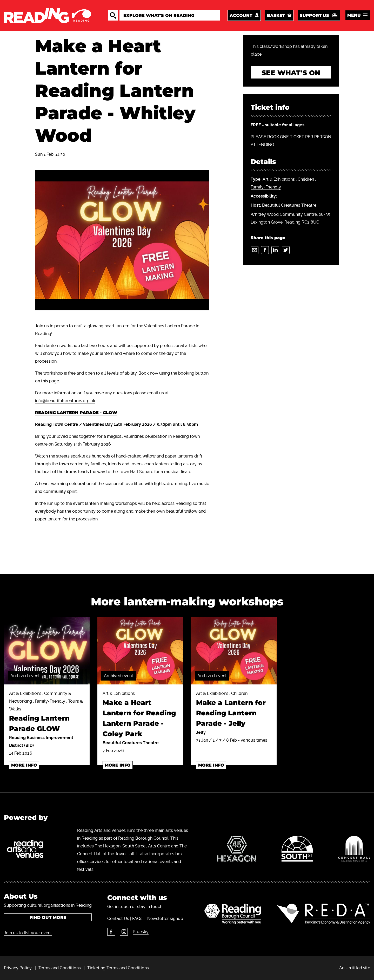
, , (283, 183)
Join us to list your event (28, 933)
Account (241, 15)
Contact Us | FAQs (125, 919)
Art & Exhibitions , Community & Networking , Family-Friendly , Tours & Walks (47, 712)
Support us (314, 15)
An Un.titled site (355, 968)
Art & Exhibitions (279, 179)
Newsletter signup (165, 919)
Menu (354, 15)
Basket (276, 15)
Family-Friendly (266, 187)
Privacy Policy (18, 968)
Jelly (201, 732)
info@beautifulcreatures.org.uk (65, 401)
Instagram (124, 932)
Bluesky (141, 932)
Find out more (48, 917)
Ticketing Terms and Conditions (118, 968)
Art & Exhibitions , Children (234, 710)
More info (24, 765)
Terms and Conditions (60, 968)
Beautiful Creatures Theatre (289, 205)
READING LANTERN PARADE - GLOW (76, 413)
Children (306, 179)
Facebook (111, 932)
